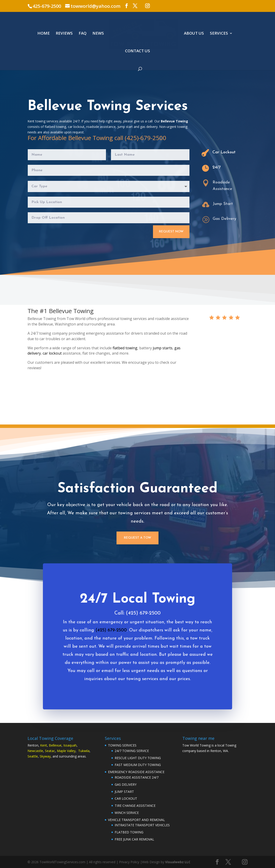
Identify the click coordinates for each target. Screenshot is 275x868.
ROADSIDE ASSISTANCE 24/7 (137, 777)
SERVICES (219, 34)
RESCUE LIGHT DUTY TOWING (138, 758)
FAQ (83, 34)
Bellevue (55, 745)
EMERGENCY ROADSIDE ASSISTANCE (136, 772)
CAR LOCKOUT (126, 798)
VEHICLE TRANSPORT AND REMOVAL (136, 820)
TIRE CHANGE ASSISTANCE (135, 806)
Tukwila (84, 751)
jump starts (163, 348)
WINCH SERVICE (127, 813)
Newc (32, 751)
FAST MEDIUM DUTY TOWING (138, 765)
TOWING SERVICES (122, 745)
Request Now (171, 232)
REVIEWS (64, 34)
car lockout (52, 353)
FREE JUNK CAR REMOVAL (134, 839)
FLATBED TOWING (129, 832)
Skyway (45, 756)
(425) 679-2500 (113, 635)
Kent (44, 745)
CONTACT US (137, 51)
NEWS (98, 34)
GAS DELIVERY (126, 784)
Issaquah (70, 745)
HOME (44, 34)
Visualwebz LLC (178, 862)
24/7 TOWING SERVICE (132, 751)
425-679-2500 (47, 6)
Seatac (50, 751)
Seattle (33, 756)
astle (40, 751)
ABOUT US (194, 34)
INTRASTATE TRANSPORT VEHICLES (142, 825)
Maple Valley (66, 751)
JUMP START (124, 792)
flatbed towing (125, 348)
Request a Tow (137, 538)
